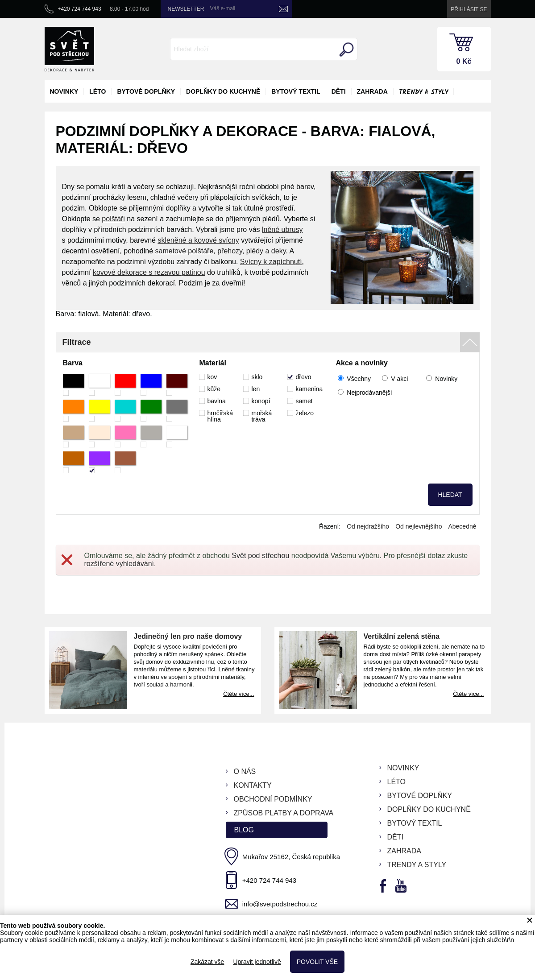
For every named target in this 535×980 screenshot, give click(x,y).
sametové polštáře (185, 251)
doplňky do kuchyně (223, 91)
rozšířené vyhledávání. (120, 564)
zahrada (372, 91)
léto (97, 91)
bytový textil (296, 91)
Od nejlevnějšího (419, 526)
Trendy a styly (423, 92)
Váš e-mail (223, 8)
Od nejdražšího (368, 526)
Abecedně (462, 526)
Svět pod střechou (260, 556)
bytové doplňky (146, 91)
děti (339, 91)
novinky (64, 91)
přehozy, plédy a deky (251, 251)
